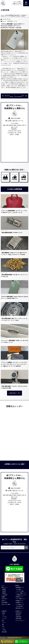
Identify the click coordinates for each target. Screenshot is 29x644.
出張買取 (14, 180)
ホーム (2, 15)
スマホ (16, 21)
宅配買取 (24, 180)
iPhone (4, 21)
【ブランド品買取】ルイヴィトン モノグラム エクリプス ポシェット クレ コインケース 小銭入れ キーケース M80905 (14, 364)
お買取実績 (10, 21)
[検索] (26, 547)
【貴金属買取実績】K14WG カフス (12, 233)
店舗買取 (5, 180)
